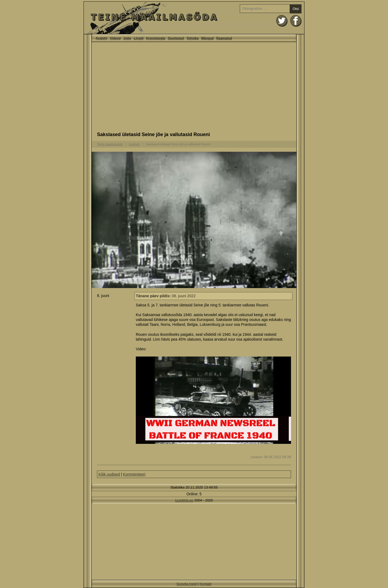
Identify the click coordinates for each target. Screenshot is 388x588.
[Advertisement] (194, 88)
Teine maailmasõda (110, 144)
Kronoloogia (156, 38)
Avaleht (194, 18)
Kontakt (206, 584)
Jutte (127, 38)
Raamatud (224, 38)
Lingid (138, 38)
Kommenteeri (134, 474)
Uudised (134, 144)
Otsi (296, 9)
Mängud (207, 38)
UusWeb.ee (184, 500)
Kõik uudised (109, 474)
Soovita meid (187, 584)
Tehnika (192, 38)
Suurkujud (176, 38)
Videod (115, 38)
